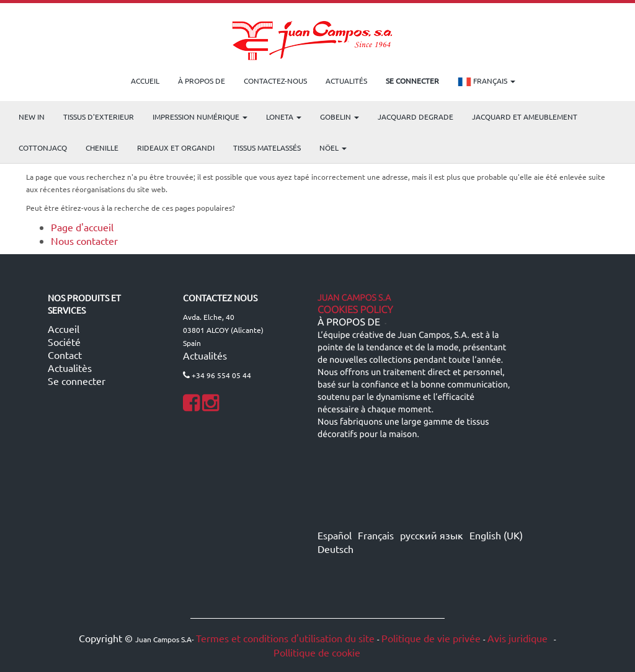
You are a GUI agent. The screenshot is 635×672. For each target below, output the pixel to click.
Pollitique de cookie (317, 652)
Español (335, 535)
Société (64, 342)
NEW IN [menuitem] (32, 117)
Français (486, 82)
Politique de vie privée (431, 638)
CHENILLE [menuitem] (102, 148)
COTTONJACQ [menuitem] (43, 148)
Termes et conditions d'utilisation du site (285, 638)
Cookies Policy (355, 310)
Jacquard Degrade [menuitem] (415, 117)
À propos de (349, 322)
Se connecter (77, 381)
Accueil (64, 329)
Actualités (205, 355)
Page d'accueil (82, 227)
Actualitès (70, 368)
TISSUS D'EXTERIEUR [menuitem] (99, 117)
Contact (65, 355)
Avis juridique (519, 638)
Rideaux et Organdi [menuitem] (176, 148)
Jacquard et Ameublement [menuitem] (525, 117)
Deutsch (335, 549)
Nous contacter (84, 241)
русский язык (432, 535)
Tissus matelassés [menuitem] (267, 148)
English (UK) (496, 535)
